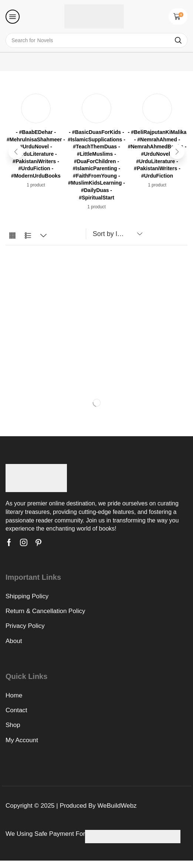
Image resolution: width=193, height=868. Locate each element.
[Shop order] (116, 234)
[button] (13, 17)
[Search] (178, 40)
